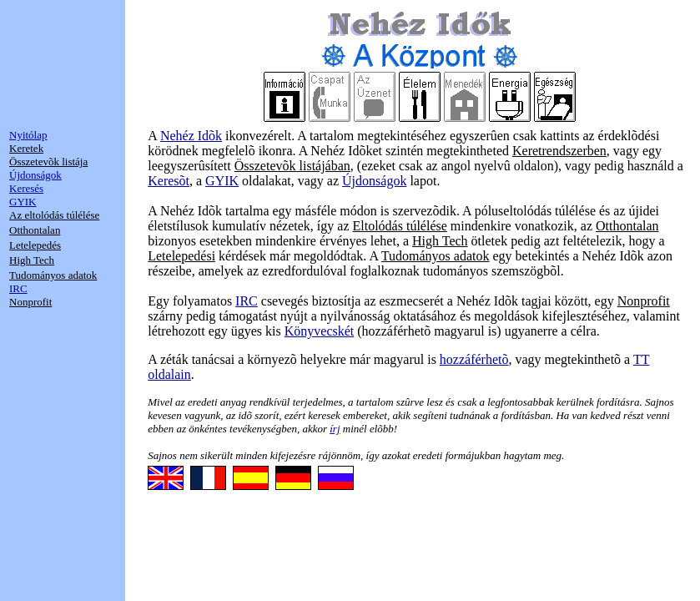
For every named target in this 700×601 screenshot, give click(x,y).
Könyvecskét (320, 331)
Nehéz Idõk (191, 136)
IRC (247, 301)
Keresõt (169, 181)
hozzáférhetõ (474, 359)
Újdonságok (374, 181)
